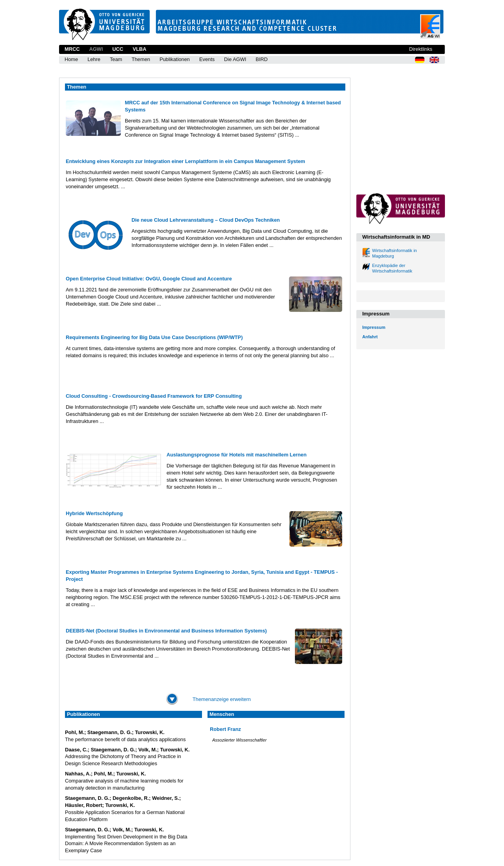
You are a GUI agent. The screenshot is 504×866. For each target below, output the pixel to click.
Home (71, 59)
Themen (141, 59)
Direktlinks (421, 49)
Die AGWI (235, 59)
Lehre (94, 59)
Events (207, 59)
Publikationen (175, 59)
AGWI (96, 49)
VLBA (140, 49)
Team (116, 59)
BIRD (262, 59)
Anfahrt (370, 337)
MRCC (72, 49)
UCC (118, 49)
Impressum (374, 327)
